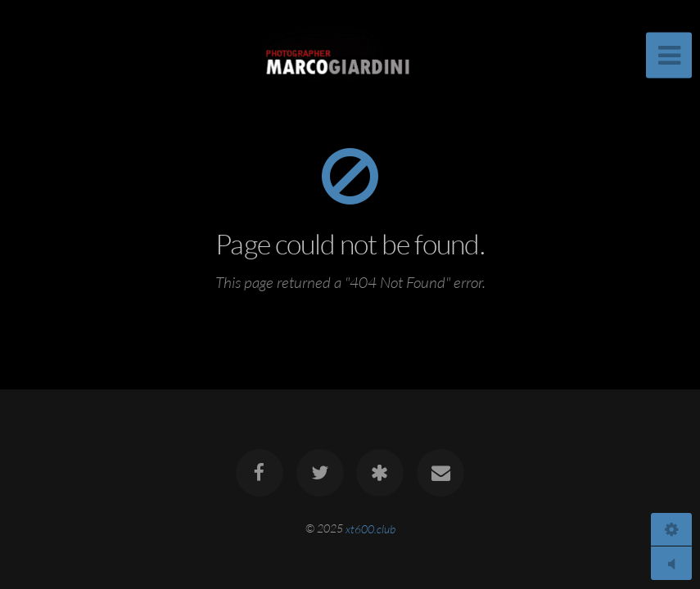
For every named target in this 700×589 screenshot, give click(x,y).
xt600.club (370, 528)
